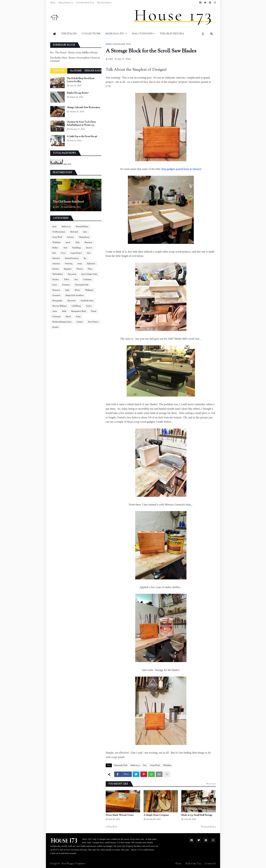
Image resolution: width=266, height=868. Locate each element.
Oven (63, 253)
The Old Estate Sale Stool (68, 202)
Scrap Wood (155, 765)
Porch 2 (89, 306)
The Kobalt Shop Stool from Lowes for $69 (81, 80)
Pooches (55, 280)
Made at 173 (135, 765)
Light (67, 290)
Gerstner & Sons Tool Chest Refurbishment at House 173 (81, 124)
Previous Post (208, 827)
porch (68, 242)
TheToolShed (58, 274)
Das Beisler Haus (87, 301)
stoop (80, 264)
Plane (90, 269)
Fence (55, 285)
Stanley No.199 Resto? (78, 93)
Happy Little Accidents (75, 295)
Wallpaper (89, 290)
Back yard (74, 232)
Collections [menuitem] (91, 34)
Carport (80, 322)
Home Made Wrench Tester (120, 815)
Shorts (77, 290)
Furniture (66, 285)
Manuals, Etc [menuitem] (115, 34)
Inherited (56, 258)
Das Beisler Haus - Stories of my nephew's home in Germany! (75, 60)
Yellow (66, 280)
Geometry (56, 295)
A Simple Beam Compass (156, 815)
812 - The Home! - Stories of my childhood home (74, 53)
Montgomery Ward (79, 311)
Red (54, 253)
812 (85, 258)
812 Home (76, 71)
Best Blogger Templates (73, 864)
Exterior (71, 237)
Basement (88, 242)
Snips (78, 317)
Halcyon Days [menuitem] (142, 34)
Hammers (56, 290)
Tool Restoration (59, 232)
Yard (65, 248)
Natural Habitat (82, 227)
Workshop (167, 765)
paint (54, 227)
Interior (89, 248)
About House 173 (66, 3)
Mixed (68, 317)
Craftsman (87, 280)
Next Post (112, 827)
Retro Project (93, 322)
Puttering (69, 264)
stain (85, 232)
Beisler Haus (93, 71)
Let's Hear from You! (85, 3)
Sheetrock (71, 301)
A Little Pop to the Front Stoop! (82, 137)
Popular (59, 71)
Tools (77, 242)
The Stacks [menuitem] (69, 34)
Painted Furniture (72, 258)
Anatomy (56, 264)
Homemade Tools (122, 44)
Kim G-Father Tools (89, 274)
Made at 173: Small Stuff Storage (197, 815)
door (76, 280)
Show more (211, 784)
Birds (64, 311)
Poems (94, 311)
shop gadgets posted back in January (181, 169)
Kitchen (56, 269)
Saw (145, 765)
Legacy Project (76, 253)
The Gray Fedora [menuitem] (172, 34)
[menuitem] (54, 34)
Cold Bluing (76, 306)
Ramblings (77, 248)
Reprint (55, 327)
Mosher (55, 248)
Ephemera (91, 264)
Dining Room (84, 237)
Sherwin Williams (59, 306)
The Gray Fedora (104, 3)
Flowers (80, 269)
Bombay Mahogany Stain (62, 322)
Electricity (72, 274)
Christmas (56, 317)
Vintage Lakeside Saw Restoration (83, 108)
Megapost (68, 269)
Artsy (55, 311)
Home (53, 3)
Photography (57, 301)
